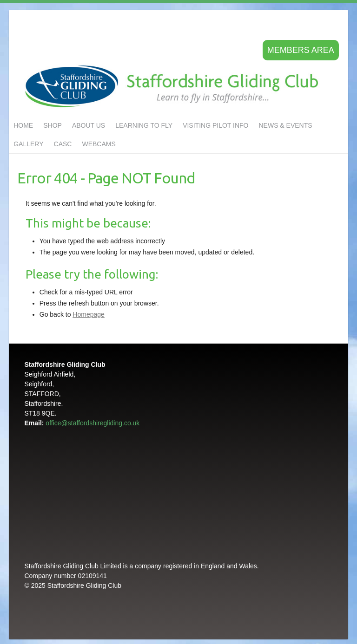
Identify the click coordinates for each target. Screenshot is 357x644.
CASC (63, 144)
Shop (53, 125)
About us (89, 125)
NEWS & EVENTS (285, 125)
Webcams (99, 144)
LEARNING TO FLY (144, 125)
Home (23, 125)
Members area (301, 50)
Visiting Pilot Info (215, 125)
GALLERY (28, 144)
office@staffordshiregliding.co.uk (93, 423)
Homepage (89, 314)
